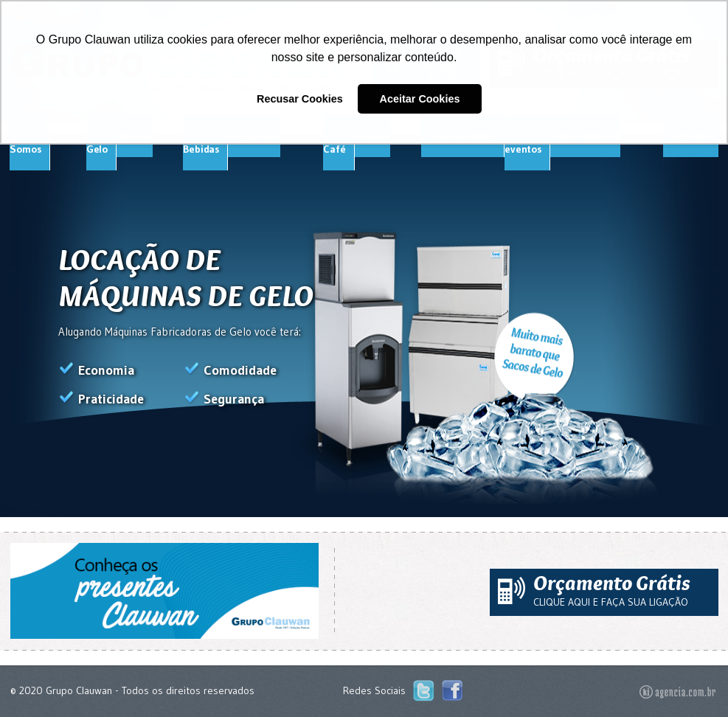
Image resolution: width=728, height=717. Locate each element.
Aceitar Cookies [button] (420, 99)
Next (56, 510)
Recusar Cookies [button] (300, 99)
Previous (21, 510)
